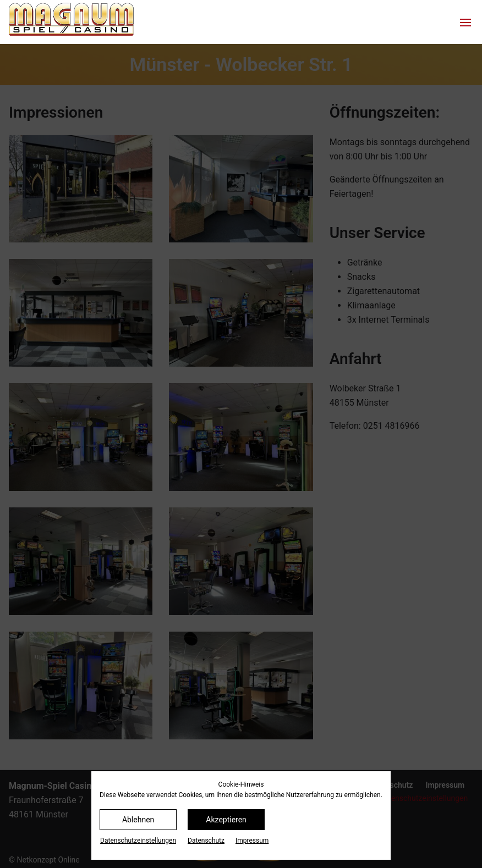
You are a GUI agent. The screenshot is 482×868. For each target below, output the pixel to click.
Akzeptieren (226, 820)
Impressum (252, 841)
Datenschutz (206, 841)
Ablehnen (138, 820)
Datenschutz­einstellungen (138, 841)
